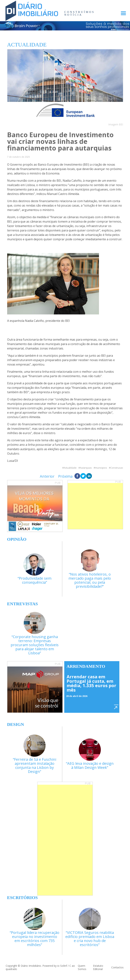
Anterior (47, 476)
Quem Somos (82, 967)
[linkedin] (89, 476)
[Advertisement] (95, 506)
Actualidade (70, 468)
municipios (101, 468)
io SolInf (62, 966)
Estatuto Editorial (98, 967)
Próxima (65, 476)
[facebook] (77, 476)
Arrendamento (86, 666)
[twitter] (83, 476)
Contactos (117, 967)
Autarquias (86, 468)
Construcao (117, 468)
